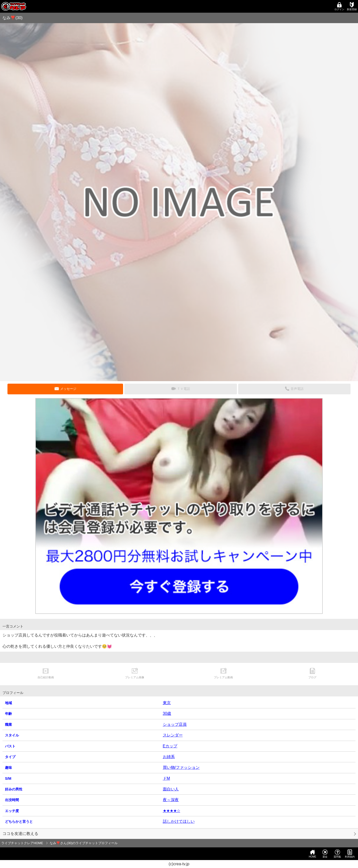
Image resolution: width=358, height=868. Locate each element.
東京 (167, 703)
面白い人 (171, 789)
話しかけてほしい (179, 821)
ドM (166, 778)
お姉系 (169, 757)
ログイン (339, 6)
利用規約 (350, 854)
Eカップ (170, 746)
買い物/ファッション (181, 767)
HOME (313, 854)
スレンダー (173, 735)
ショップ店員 (175, 724)
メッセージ (68, 389)
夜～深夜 (171, 800)
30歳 (167, 713)
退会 (325, 854)
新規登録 (352, 6)
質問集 (337, 854)
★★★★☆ (172, 811)
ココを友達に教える (20, 834)
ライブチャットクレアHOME (22, 843)
